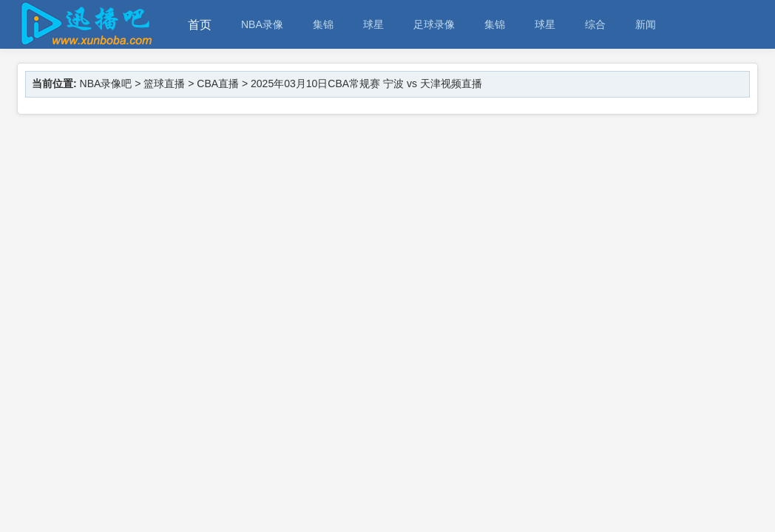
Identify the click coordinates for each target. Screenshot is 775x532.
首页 (200, 25)
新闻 (646, 24)
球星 (373, 24)
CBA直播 (218, 83)
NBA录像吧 (106, 83)
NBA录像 (262, 24)
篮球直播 (164, 83)
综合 (595, 24)
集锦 (323, 24)
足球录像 (434, 24)
